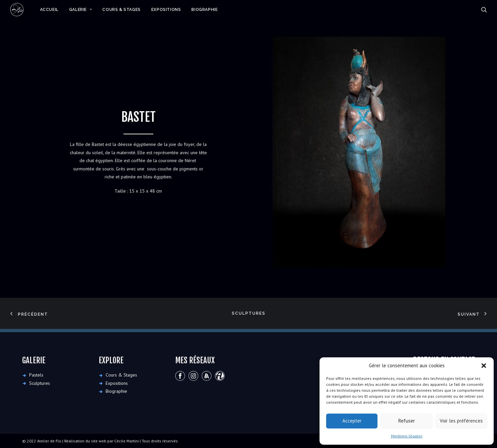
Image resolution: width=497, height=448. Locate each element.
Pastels (36, 375)
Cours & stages (121, 10)
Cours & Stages (121, 375)
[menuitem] (49, 10)
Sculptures (249, 313)
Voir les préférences (461, 421)
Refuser (407, 421)
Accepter (352, 421)
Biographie (204, 10)
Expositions (166, 10)
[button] (484, 366)
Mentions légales (407, 436)
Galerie (81, 10)
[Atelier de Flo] (17, 10)
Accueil (49, 10)
